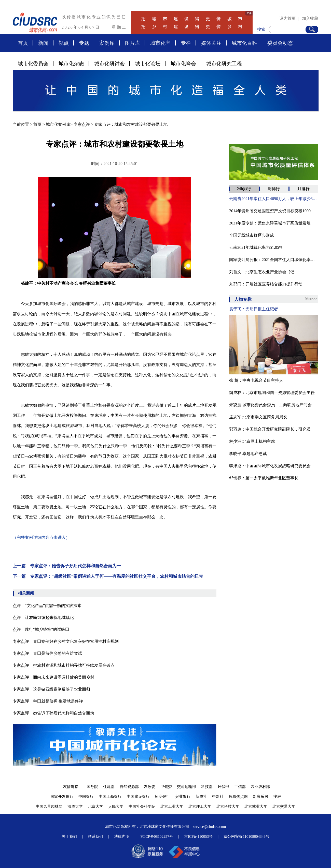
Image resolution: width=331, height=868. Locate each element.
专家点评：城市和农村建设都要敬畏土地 (131, 124)
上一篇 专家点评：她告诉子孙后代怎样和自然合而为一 (67, 566)
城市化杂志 (71, 64)
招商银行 (162, 797)
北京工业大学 (172, 806)
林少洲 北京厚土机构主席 (252, 441)
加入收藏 (310, 18)
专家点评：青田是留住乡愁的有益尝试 (47, 653)
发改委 (150, 787)
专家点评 (82, 124)
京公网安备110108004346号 (246, 836)
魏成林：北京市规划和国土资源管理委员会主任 (272, 393)
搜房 (277, 797)
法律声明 (122, 836)
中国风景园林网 (49, 806)
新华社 (201, 797)
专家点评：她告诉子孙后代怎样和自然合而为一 (56, 713)
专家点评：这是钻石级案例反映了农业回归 (51, 689)
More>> (311, 299)
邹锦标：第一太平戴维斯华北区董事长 (264, 478)
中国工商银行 (110, 797)
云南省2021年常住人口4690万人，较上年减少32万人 (274, 199)
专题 (84, 43)
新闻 (43, 43)
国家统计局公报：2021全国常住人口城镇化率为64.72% (274, 260)
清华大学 (75, 806)
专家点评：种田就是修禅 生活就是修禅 (48, 701)
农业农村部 (260, 787)
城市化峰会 (183, 64)
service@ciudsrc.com (209, 827)
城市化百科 (244, 43)
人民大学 (116, 806)
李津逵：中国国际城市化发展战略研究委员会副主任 (274, 466)
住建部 (109, 787)
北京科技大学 (228, 806)
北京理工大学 (200, 806)
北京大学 (95, 806)
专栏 (186, 43)
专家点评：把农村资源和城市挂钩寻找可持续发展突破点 (64, 665)
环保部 (223, 787)
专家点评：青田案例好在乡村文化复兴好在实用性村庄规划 (66, 641)
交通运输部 (187, 787)
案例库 (107, 43)
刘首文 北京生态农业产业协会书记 (262, 272)
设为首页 (287, 18)
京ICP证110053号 (198, 836)
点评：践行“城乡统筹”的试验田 (41, 629)
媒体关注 (211, 43)
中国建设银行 (138, 797)
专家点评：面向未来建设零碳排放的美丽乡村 (53, 677)
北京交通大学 (284, 806)
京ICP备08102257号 (157, 836)
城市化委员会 (33, 64)
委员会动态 (280, 43)
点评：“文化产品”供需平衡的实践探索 (47, 606)
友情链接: (72, 787)
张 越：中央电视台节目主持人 (256, 380)
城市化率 (160, 43)
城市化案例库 (58, 124)
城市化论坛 (148, 64)
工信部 (240, 787)
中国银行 (86, 797)
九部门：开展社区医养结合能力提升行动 (266, 284)
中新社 (218, 797)
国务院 (92, 787)
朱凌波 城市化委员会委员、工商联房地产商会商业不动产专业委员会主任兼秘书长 (274, 405)
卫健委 (166, 787)
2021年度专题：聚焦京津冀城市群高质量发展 (270, 223)
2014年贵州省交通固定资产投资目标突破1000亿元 (274, 211)
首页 (23, 43)
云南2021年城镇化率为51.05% (256, 247)
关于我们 (69, 836)
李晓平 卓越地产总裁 (248, 454)
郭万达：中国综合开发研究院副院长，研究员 (270, 429)
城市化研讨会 (109, 64)
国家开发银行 (62, 797)
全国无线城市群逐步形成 (252, 235)
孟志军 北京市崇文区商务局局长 (258, 417)
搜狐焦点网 (238, 797)
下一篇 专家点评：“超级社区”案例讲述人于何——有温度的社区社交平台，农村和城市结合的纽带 (108, 576)
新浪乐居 (260, 797)
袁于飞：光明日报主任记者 (254, 309)
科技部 (207, 787)
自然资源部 (129, 787)
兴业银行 (183, 797)
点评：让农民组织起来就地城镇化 (43, 618)
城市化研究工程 (224, 64)
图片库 (132, 43)
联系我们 (95, 836)
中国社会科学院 (142, 806)
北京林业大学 (256, 806)
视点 (64, 43)
